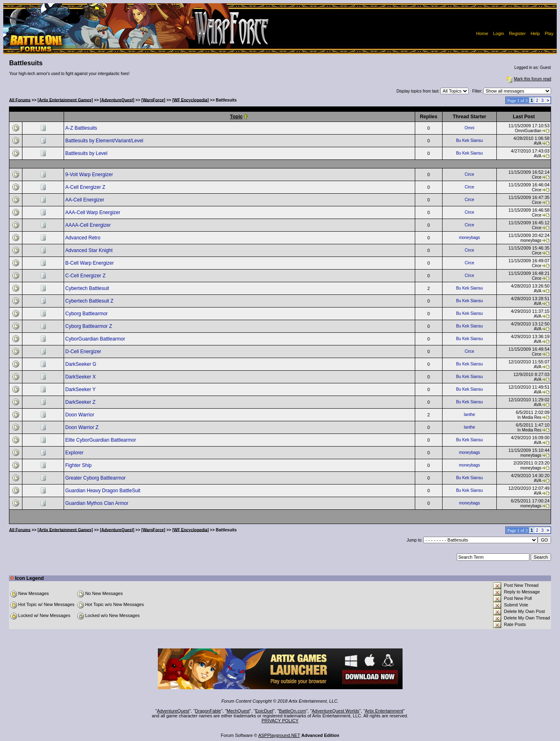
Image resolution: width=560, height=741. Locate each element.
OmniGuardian (528, 131)
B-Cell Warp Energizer (90, 263)
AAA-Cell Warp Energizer (93, 212)
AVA (538, 143)
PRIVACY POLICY (280, 721)
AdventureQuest (173, 711)
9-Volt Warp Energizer (90, 175)
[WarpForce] (154, 100)
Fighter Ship (79, 465)
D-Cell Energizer (84, 352)
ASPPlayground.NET (279, 735)
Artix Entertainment (384, 711)
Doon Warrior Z (83, 427)
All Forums (20, 100)
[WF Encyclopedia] (190, 100)
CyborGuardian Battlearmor (96, 339)
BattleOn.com (293, 711)
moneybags (469, 238)
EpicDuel (264, 711)
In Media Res (529, 417)
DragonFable (208, 711)
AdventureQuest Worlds (335, 711)
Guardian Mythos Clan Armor (97, 503)
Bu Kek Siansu (469, 140)
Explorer (75, 453)
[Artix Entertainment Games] (65, 100)
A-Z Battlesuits (82, 128)
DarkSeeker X (81, 377)
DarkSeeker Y (81, 389)
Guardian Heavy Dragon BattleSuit (103, 491)
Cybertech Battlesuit (88, 288)
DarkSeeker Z (81, 402)
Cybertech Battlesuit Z (90, 301)
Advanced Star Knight (90, 250)
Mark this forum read (528, 79)
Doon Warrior (80, 415)
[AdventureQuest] (117, 100)
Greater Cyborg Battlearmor (96, 478)
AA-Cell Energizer (85, 200)
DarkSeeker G (81, 364)
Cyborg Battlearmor (87, 314)
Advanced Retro (83, 238)
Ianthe (469, 415)
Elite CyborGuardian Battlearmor (101, 440)
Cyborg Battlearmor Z (89, 326)
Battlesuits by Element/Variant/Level (105, 141)
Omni (469, 128)
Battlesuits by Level (87, 153)
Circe (469, 174)
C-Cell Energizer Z (86, 276)
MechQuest (238, 711)
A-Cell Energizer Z (86, 187)
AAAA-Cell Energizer (89, 225)
